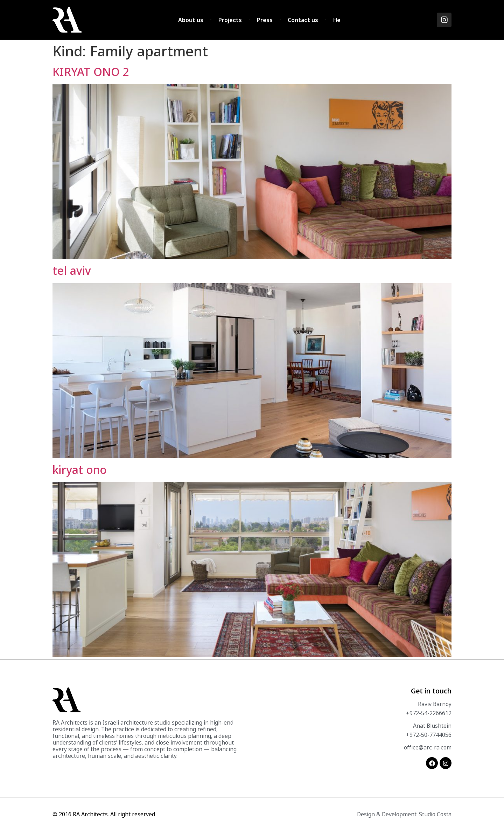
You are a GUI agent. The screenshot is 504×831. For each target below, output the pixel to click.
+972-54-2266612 (429, 713)
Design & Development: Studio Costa (404, 814)
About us (191, 20)
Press (265, 20)
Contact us (303, 20)
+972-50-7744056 (429, 735)
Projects (230, 20)
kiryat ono (80, 470)
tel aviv (72, 270)
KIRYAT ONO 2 (91, 72)
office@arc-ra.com (428, 747)
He (337, 20)
